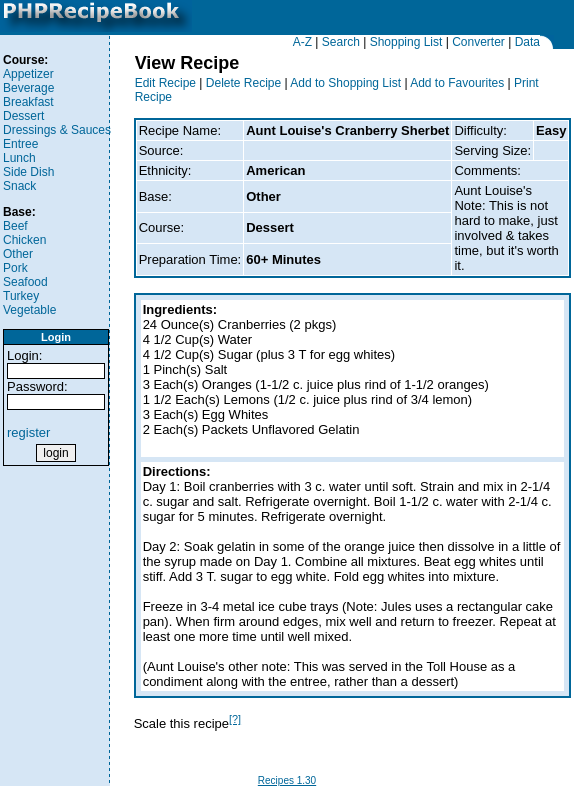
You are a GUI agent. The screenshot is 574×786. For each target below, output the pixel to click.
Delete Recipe (243, 83)
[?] (235, 719)
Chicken (24, 240)
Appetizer (28, 74)
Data (527, 42)
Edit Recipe (165, 83)
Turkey (21, 296)
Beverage (28, 88)
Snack (19, 186)
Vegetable (29, 310)
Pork (15, 268)
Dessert (23, 116)
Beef (15, 226)
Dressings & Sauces (57, 130)
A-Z (302, 42)
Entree (20, 144)
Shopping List (406, 42)
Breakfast (28, 102)
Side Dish (28, 172)
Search (341, 42)
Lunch (19, 158)
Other (18, 254)
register (28, 432)
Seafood (25, 282)
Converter (478, 42)
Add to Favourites (457, 83)
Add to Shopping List (345, 83)
